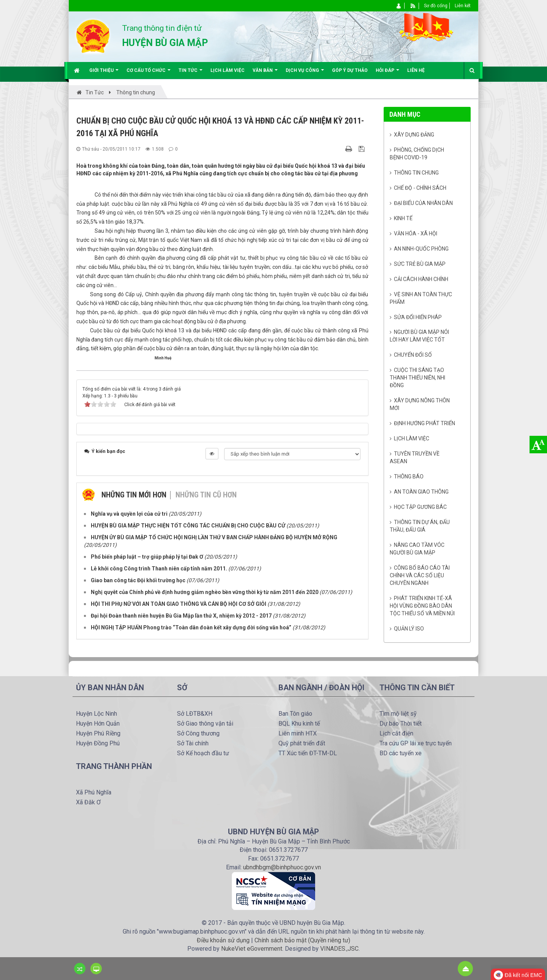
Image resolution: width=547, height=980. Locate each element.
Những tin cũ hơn (206, 495)
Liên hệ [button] (416, 70)
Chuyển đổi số (413, 355)
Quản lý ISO (409, 629)
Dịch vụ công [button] (305, 73)
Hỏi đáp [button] (387, 73)
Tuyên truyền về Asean (415, 457)
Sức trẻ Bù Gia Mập (420, 264)
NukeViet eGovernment (252, 949)
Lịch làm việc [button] (228, 70)
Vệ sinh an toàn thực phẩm (421, 298)
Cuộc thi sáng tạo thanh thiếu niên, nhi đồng (417, 378)
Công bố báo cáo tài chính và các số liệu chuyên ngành (420, 575)
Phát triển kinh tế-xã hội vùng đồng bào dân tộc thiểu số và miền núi (422, 606)
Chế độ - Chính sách (420, 188)
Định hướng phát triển (424, 423)
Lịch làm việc (412, 438)
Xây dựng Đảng (414, 135)
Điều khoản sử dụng (223, 940)
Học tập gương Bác (420, 507)
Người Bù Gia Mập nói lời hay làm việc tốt (420, 336)
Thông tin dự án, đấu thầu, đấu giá (420, 526)
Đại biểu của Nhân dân (423, 203)
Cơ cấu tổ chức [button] (149, 73)
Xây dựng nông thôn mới (420, 404)
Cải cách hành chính (421, 279)
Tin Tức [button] (191, 73)
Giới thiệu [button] (104, 73)
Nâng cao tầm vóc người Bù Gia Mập (417, 549)
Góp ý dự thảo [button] (350, 70)
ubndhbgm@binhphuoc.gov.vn (282, 867)
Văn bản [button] (265, 73)
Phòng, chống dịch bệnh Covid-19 (417, 154)
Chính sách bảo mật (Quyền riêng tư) (302, 940)
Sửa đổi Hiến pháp (418, 317)
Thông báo (409, 476)
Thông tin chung (416, 173)
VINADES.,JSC (339, 949)
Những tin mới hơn (134, 495)
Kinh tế (403, 218)
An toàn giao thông (421, 492)
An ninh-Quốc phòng (421, 249)
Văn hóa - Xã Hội (416, 233)
